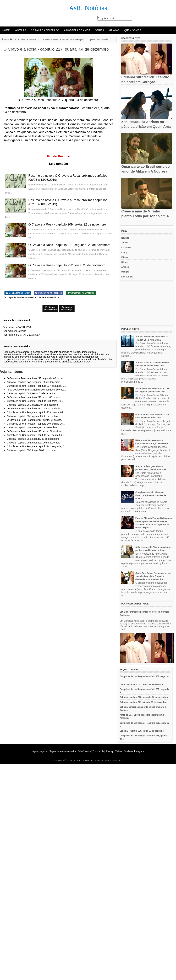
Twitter (118, 751)
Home (6, 30)
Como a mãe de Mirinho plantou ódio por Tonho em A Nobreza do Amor (145, 216)
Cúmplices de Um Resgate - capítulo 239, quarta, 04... (36, 412)
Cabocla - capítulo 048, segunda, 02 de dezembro (34, 382)
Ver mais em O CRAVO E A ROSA (22, 335)
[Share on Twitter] (18, 293)
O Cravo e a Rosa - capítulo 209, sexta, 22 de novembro (67, 224)
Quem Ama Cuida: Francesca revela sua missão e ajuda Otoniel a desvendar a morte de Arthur (153, 576)
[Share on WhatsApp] (81, 293)
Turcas (125, 243)
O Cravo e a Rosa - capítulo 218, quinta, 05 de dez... (35, 420)
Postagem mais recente (50, 308)
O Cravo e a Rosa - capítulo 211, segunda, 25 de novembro (69, 245)
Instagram (139, 751)
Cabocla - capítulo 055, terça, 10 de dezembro (32, 450)
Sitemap (109, 751)
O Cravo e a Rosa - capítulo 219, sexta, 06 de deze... (35, 431)
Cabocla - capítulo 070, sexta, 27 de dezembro (142, 731)
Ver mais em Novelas (15, 331)
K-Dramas (126, 248)
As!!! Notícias (86, 761)
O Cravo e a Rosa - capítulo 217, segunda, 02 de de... (36, 378)
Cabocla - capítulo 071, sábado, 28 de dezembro (143, 702)
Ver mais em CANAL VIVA (17, 327)
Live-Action (127, 277)
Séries (99, 30)
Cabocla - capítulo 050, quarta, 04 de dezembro (32, 405)
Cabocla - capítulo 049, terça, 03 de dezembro (32, 393)
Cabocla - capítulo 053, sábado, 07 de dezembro (33, 439)
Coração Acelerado (45, 30)
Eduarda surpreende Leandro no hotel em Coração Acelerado (145, 82)
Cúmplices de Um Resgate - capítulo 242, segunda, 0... (36, 446)
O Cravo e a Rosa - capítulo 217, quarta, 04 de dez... (35, 409)
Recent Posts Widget (129, 224)
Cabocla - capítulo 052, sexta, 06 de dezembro (32, 427)
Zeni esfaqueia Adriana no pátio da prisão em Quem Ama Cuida (146, 127)
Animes (125, 267)
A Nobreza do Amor (77, 30)
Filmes (125, 257)
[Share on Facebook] (48, 293)
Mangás (114, 30)
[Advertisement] (147, 303)
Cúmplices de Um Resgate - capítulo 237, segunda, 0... (36, 386)
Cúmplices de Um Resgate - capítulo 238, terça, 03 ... (35, 401)
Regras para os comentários (63, 751)
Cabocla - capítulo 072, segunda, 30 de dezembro (144, 697)
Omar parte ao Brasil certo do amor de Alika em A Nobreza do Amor (145, 171)
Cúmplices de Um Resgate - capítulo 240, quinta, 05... (36, 424)
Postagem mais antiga (67, 308)
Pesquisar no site (107, 18)
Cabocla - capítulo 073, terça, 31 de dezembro (142, 684)
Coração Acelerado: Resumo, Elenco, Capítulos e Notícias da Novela (151, 495)
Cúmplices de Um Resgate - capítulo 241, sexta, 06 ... (36, 435)
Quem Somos (133, 30)
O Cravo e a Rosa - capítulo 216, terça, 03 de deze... (35, 397)
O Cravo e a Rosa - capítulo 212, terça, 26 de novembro (67, 265)
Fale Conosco (84, 751)
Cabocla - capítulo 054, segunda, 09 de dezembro (34, 443)
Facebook (128, 751)
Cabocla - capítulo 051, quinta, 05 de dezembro (32, 416)
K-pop (124, 253)
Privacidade (98, 751)
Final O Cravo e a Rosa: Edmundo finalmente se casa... (37, 390)
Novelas (20, 30)
